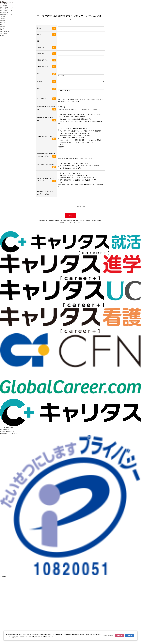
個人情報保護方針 (5, 429)
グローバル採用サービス (7, 10)
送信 (70, 216)
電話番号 (39, 89)
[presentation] (72, 202)
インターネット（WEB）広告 (86, 178)
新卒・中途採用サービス (7, 8)
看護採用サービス (5, 12)
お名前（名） (41, 54)
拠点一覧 (2, 23)
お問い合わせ (4, 33)
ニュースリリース (5, 31)
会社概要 (2, 21)
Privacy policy (48, 637)
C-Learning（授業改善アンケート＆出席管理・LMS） (76, 133)
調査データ (3, 29)
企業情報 (2, 16)
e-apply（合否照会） (95, 140)
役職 (38, 41)
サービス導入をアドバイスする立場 (88, 166)
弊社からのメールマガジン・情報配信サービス (73, 175)
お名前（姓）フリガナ (43, 60)
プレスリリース (76, 173)
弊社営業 (87, 180)
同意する (62, 107)
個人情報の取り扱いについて (8, 431)
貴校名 (39, 28)
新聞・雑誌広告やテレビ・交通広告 (70, 180)
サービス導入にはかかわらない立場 (70, 168)
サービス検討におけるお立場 (45, 164)
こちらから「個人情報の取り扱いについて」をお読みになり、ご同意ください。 (79, 109)
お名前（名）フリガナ (43, 66)
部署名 (39, 34)
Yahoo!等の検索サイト (66, 178)
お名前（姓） (41, 47)
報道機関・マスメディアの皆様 (8, 433)
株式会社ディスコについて (7, 427)
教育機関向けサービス (6, 14)
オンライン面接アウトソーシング (86, 142)
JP (1, 35)
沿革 (1, 25)
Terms (84, 207)
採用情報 (2, 27)
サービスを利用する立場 (67, 166)
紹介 (95, 180)
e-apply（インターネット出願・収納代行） (73, 140)
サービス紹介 (4, 4)
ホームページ (64, 173)
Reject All (120, 636)
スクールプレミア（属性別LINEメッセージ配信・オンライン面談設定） (81, 131)
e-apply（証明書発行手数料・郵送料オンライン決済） (76, 135)
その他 (62, 144)
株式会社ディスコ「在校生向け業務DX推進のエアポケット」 (77, 119)
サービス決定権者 (65, 163)
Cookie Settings (108, 636)
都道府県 (39, 81)
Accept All (130, 636)
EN (3, 35)
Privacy (79, 207)
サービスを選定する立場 (81, 163)
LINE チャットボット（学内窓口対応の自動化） (74, 129)
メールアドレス (41, 99)
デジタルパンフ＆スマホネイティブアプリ (72, 138)
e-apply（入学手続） (66, 142)
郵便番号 (39, 74)
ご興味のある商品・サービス (45, 136)
